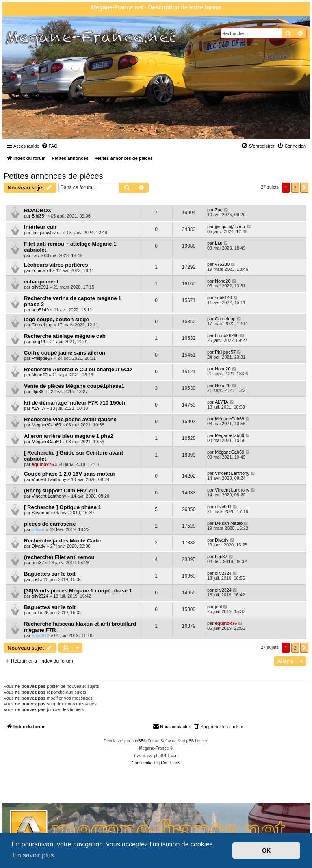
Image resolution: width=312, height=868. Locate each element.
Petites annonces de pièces (53, 176)
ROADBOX (38, 210)
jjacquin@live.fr (47, 233)
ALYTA (38, 408)
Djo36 (38, 392)
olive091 (40, 287)
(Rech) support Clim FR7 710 (61, 491)
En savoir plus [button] (34, 855)
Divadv (39, 546)
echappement (41, 282)
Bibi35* (39, 216)
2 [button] (295, 187)
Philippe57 (42, 358)
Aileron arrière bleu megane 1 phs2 (69, 436)
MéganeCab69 (46, 425)
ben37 (38, 563)
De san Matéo (229, 523)
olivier (38, 529)
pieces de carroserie (50, 524)
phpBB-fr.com (166, 756)
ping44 (38, 342)
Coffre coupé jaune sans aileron (65, 353)
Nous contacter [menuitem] (171, 726)
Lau (35, 255)
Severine (40, 513)
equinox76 (43, 464)
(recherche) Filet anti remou (59, 557)
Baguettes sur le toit (50, 574)
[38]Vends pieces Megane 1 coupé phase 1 (78, 591)
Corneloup (42, 325)
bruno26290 (227, 335)
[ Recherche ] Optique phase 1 (63, 507)
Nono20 (223, 281)
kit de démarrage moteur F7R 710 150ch (75, 403)
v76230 (222, 264)
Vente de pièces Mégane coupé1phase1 (74, 386)
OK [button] (266, 851)
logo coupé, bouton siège (56, 319)
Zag (219, 210)
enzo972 (40, 635)
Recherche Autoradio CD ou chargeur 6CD (78, 369)
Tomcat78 (41, 270)
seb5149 (40, 310)
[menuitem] (50, 146)
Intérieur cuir (40, 227)
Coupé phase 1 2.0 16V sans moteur (70, 474)
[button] (304, 187)
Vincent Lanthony (49, 479)
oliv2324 (223, 573)
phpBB (137, 741)
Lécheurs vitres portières (56, 265)
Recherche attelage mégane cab (65, 336)
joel (35, 579)
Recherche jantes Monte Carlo (62, 541)
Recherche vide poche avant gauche (70, 419)
